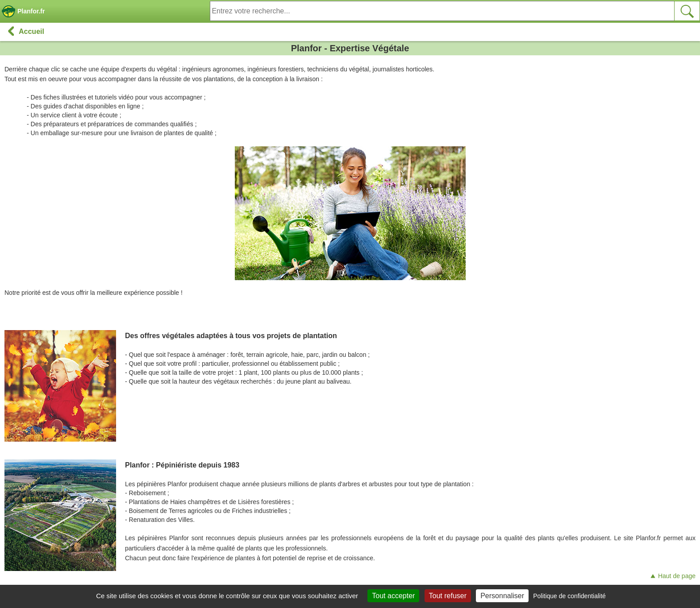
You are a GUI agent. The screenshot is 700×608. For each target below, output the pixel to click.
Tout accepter (393, 596)
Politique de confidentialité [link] (569, 596)
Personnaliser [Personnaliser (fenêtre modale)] (502, 596)
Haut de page (673, 576)
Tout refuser (448, 596)
